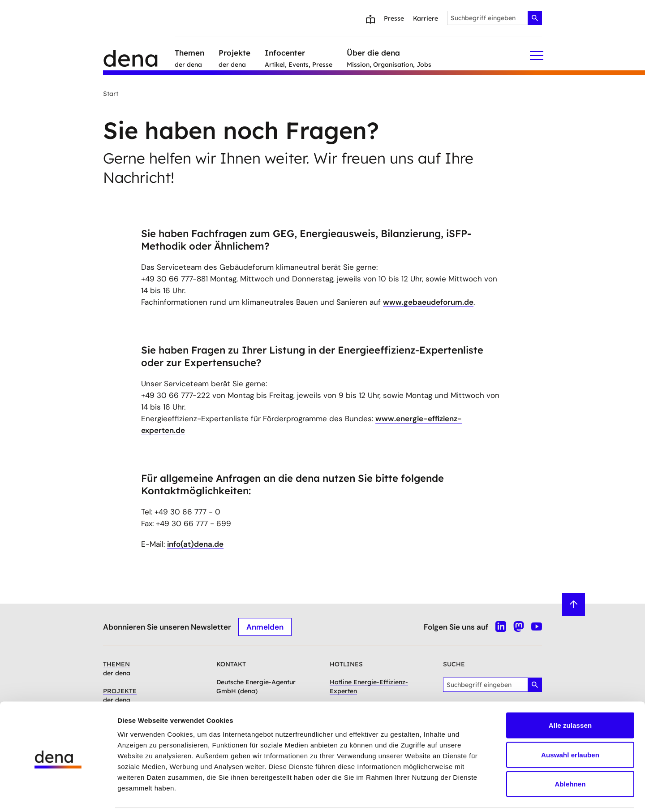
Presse (394, 18)
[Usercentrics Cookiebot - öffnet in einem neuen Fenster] (58, 795)
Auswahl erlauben (570, 724)
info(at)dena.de (195, 544)
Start (111, 94)
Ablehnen (570, 753)
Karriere (426, 18)
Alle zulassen (570, 694)
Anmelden (265, 626)
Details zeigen (476, 794)
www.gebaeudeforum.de (428, 302)
